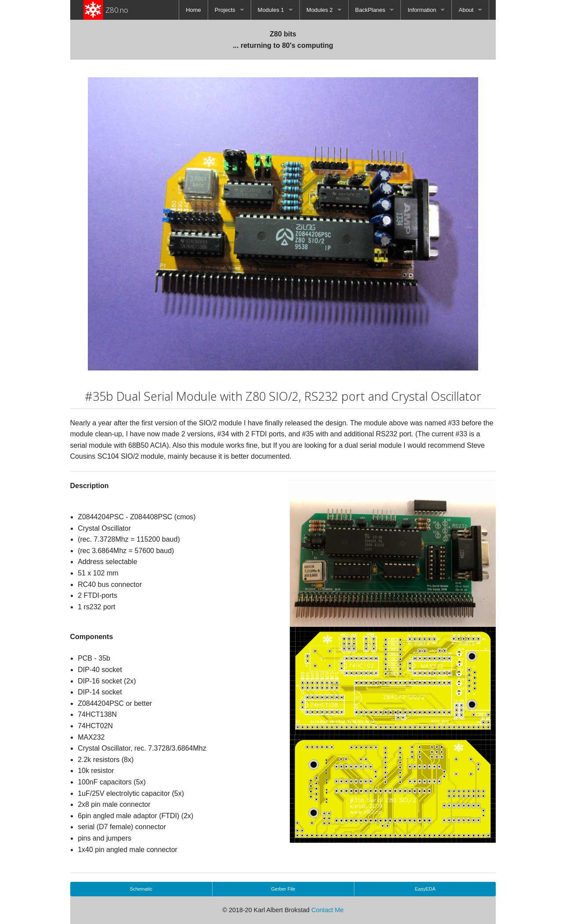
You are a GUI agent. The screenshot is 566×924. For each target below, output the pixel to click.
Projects (225, 10)
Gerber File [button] (283, 889)
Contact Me (328, 910)
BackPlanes (370, 10)
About (466, 10)
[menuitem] (193, 10)
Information (422, 10)
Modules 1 (271, 10)
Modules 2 (320, 10)
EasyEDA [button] (425, 889)
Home (193, 10)
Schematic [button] (141, 889)
